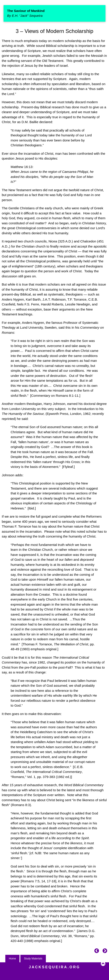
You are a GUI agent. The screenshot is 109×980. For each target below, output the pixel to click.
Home (12, 959)
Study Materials (33, 959)
